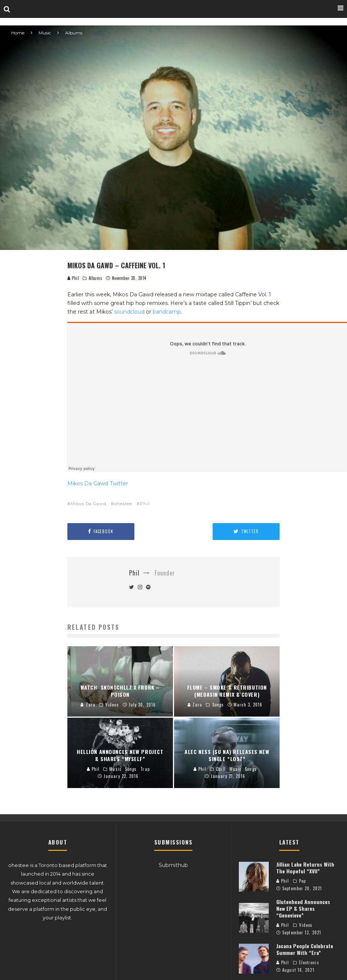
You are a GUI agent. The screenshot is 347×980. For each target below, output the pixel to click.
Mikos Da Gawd (89, 504)
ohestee (123, 504)
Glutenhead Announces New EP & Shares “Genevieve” (303, 908)
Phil (73, 278)
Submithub (173, 865)
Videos (306, 925)
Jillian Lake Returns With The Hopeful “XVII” (305, 868)
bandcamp (167, 312)
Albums (95, 278)
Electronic (309, 962)
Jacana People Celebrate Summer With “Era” (305, 949)
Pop (302, 881)
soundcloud (129, 312)
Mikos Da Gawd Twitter (98, 483)
